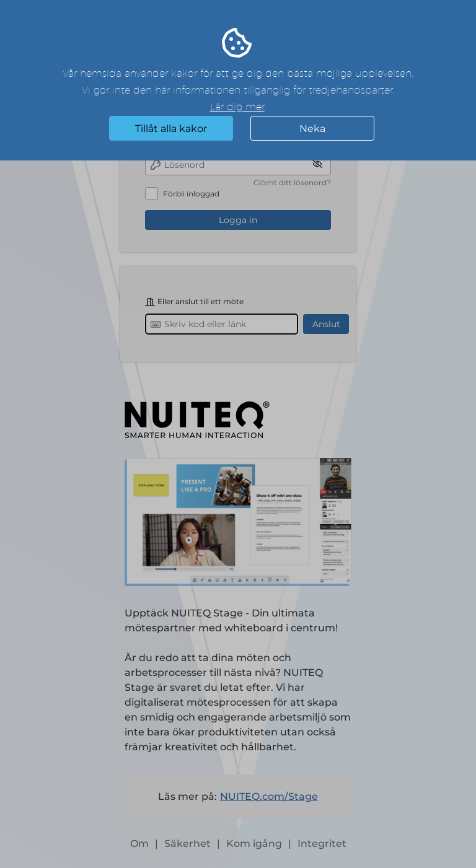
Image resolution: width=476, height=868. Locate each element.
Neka (312, 129)
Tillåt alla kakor (171, 129)
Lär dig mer (237, 107)
